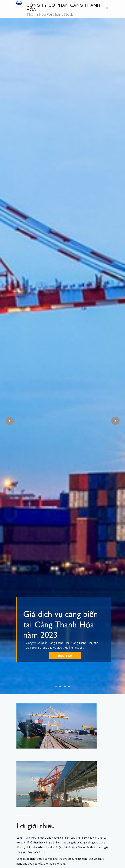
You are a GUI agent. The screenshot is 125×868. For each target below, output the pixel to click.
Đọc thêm (65, 656)
